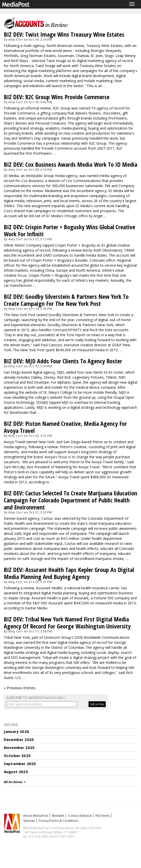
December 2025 (19, 739)
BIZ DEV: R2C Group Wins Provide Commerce (57, 97)
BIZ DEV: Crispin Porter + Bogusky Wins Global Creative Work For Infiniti (69, 230)
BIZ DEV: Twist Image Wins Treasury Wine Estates (64, 34)
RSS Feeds (102, 816)
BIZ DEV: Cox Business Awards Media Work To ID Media (70, 164)
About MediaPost (36, 816)
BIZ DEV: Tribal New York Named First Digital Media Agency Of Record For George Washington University (67, 623)
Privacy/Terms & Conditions (58, 821)
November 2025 (19, 747)
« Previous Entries (20, 688)
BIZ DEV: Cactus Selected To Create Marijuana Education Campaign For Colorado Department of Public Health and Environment (70, 500)
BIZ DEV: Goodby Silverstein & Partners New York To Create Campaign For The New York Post (66, 300)
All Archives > (15, 782)
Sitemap (29, 821)
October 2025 (17, 756)
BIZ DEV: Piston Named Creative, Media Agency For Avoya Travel (65, 427)
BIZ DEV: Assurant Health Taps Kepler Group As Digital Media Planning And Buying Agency (69, 573)
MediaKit (58, 816)
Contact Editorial (80, 816)
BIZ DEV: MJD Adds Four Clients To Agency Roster (63, 361)
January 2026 (16, 731)
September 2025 (20, 764)
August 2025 (16, 772)
